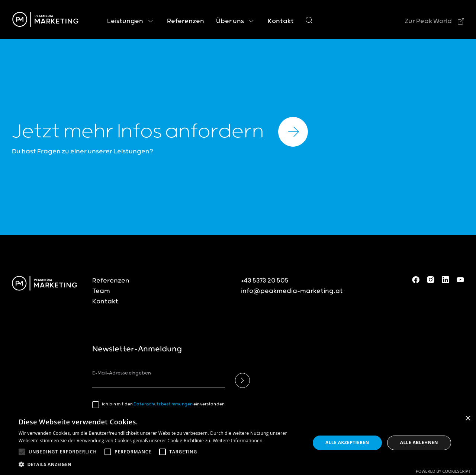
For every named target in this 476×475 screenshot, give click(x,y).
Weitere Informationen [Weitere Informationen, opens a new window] (238, 441)
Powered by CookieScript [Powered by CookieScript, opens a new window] (443, 471)
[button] (22, 452)
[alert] (238, 443)
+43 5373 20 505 (265, 281)
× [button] (468, 419)
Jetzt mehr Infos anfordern (160, 132)
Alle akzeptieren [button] (347, 442)
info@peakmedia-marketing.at (292, 291)
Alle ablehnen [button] (419, 442)
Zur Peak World (428, 21)
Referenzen (111, 281)
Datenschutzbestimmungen (163, 404)
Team (101, 291)
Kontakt (105, 302)
